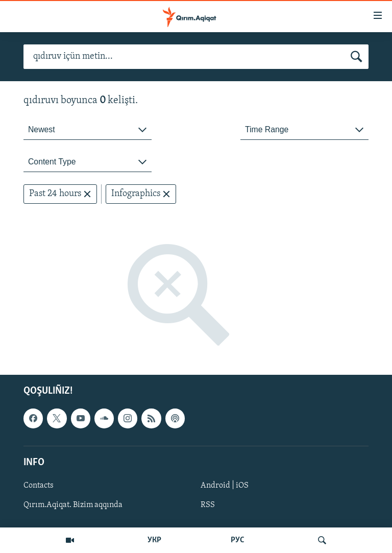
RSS (208, 505)
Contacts (39, 486)
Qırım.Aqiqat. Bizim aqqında (73, 505)
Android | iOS (225, 486)
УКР (154, 540)
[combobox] (88, 130)
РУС (238, 540)
